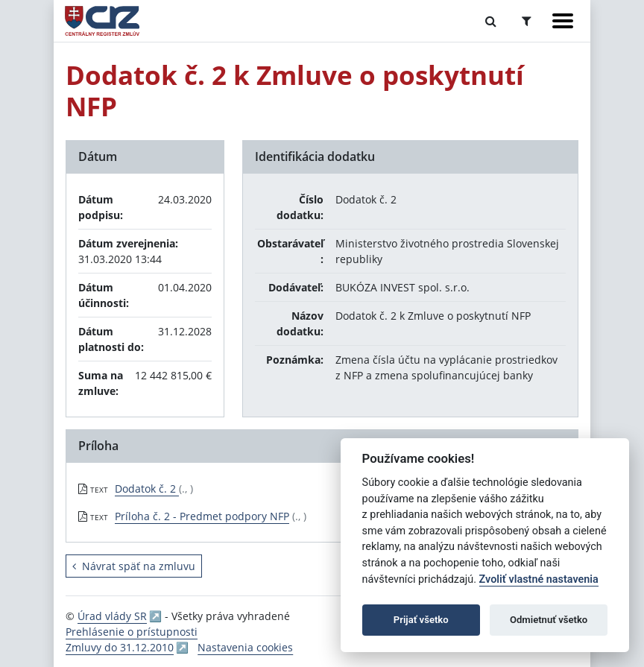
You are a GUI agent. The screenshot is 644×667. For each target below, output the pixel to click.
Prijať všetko (421, 620)
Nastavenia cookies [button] (245, 647)
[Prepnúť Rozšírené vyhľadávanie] (527, 21)
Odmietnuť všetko (549, 620)
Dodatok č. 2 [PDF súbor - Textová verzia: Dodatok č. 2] (147, 489)
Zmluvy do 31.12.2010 (120, 647)
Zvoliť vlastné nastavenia (539, 579)
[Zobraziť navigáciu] (563, 21)
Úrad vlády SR (112, 616)
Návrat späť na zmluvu (134, 566)
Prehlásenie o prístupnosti (132, 632)
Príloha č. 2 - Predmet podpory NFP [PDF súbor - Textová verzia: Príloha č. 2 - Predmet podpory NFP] (202, 516)
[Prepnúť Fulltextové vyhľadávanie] (491, 21)
